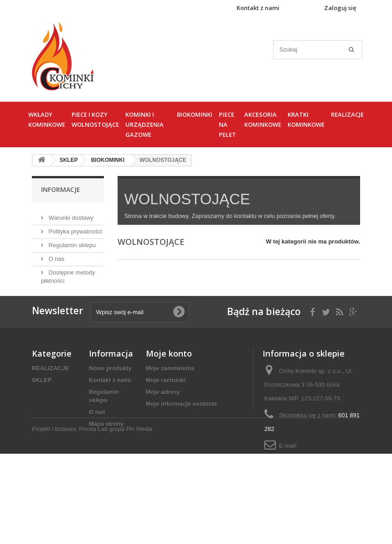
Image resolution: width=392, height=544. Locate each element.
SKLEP (42, 405)
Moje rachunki (166, 405)
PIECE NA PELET (227, 124)
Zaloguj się (340, 8)
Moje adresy (163, 417)
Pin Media (139, 519)
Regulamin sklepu (71, 241)
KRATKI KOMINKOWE (306, 119)
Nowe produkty (110, 393)
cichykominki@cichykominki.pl (304, 484)
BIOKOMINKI (195, 114)
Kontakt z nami (258, 8)
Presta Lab (93, 519)
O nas (56, 255)
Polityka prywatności (75, 228)
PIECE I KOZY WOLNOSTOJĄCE (95, 119)
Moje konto (169, 378)
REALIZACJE (347, 114)
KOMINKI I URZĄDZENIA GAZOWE (144, 124)
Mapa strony (106, 448)
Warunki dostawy (70, 214)
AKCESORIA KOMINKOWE (263, 119)
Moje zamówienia (170, 393)
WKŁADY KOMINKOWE (47, 119)
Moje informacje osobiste (181, 428)
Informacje (61, 189)
